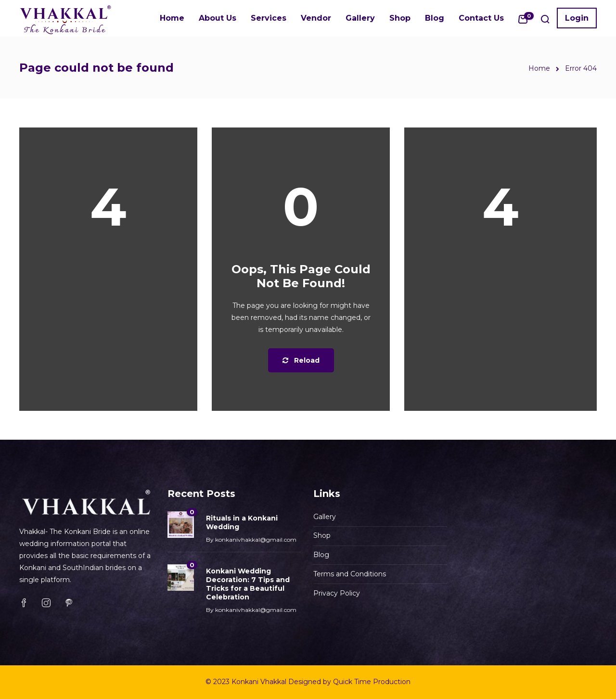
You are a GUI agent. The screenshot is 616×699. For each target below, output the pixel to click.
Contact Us (481, 18)
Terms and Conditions (350, 574)
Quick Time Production (372, 682)
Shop (400, 18)
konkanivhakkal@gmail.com (256, 540)
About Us (218, 18)
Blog (435, 18)
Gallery (360, 18)
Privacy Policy (337, 593)
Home (172, 18)
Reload (301, 360)
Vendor (316, 18)
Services (269, 18)
